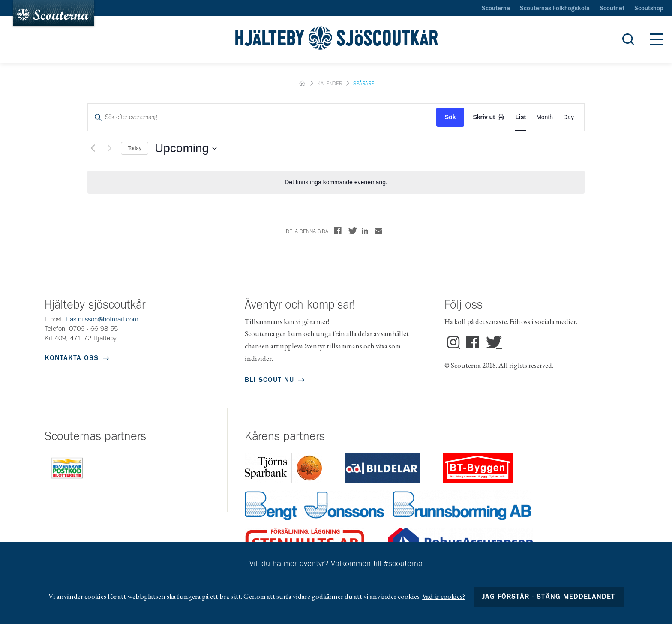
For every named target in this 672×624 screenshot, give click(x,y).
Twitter (492, 342)
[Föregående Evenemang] (93, 148)
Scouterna (496, 9)
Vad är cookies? (444, 596)
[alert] (336, 182)
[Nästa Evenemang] (109, 148)
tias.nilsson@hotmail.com (102, 319)
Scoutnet (612, 9)
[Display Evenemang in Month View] (544, 117)
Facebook (473, 342)
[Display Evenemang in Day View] (568, 117)
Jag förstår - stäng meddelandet (549, 597)
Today (135, 148)
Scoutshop (649, 9)
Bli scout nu (269, 380)
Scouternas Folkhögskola (555, 9)
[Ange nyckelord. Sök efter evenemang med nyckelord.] (262, 117)
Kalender (330, 84)
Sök (450, 117)
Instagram (453, 342)
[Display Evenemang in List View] (520, 117)
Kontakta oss (72, 358)
